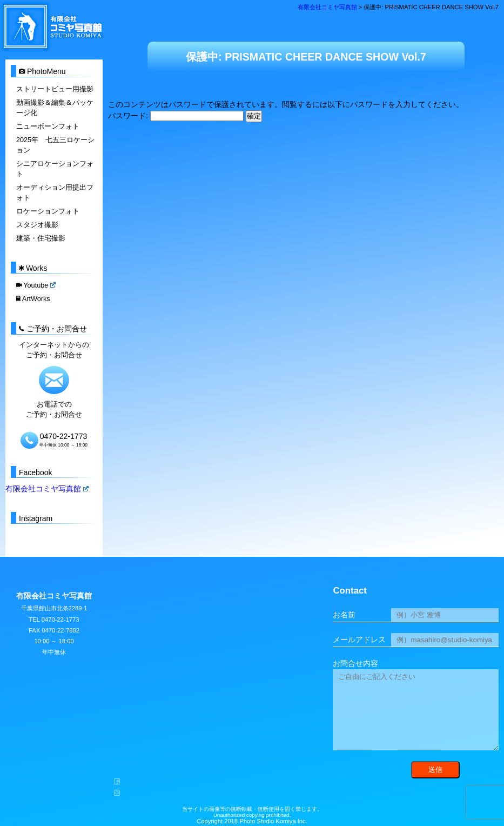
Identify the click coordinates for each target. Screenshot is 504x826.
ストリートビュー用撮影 (55, 89)
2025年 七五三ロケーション (55, 145)
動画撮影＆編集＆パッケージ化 (55, 108)
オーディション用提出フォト (55, 192)
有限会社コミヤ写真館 (47, 488)
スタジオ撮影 (37, 224)
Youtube (36, 285)
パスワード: (176, 116)
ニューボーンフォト (48, 126)
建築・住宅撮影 (41, 237)
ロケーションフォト (48, 211)
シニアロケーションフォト (55, 168)
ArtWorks (33, 298)
